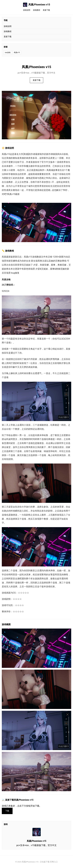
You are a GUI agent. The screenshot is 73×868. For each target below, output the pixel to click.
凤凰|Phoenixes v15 (37, 5)
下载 (7, 811)
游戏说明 (27, 10)
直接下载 (46, 10)
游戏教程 (37, 10)
